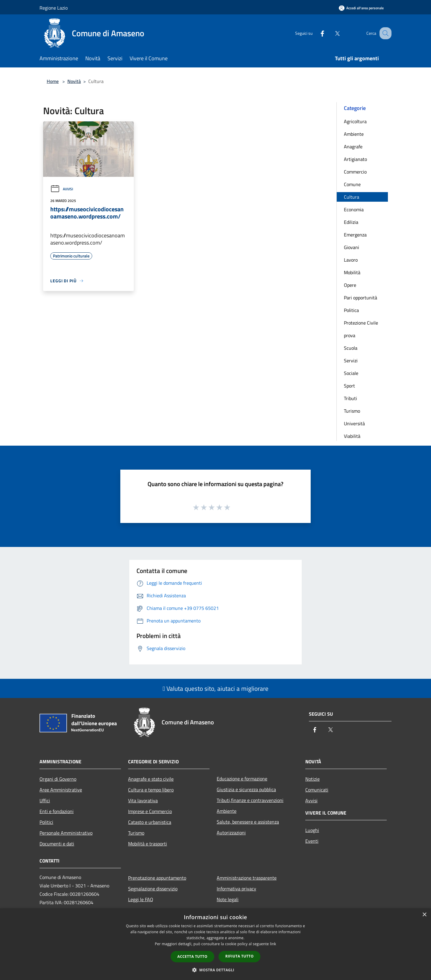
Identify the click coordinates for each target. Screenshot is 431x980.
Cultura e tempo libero (151, 790)
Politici (46, 822)
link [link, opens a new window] (273, 944)
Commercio (355, 172)
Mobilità (352, 272)
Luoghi (312, 830)
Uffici (45, 800)
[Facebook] (316, 33)
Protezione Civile (361, 323)
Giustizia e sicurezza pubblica (246, 789)
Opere (350, 285)
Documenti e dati (57, 844)
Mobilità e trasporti (148, 844)
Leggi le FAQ (141, 899)
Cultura (352, 197)
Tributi (350, 398)
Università (354, 423)
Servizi (351, 361)
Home (53, 81)
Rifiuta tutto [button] (240, 956)
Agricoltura (355, 121)
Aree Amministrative (61, 790)
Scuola (351, 348)
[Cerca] (384, 33)
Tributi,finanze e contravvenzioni (250, 800)
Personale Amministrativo (66, 833)
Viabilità (352, 436)
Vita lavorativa (143, 800)
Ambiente (354, 134)
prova (350, 335)
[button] (215, 970)
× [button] (424, 915)
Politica (351, 310)
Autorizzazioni (231, 833)
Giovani (352, 247)
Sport (349, 386)
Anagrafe (353, 147)
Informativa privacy (236, 889)
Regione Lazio (54, 8)
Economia (354, 209)
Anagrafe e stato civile (151, 779)
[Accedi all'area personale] (361, 8)
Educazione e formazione (242, 779)
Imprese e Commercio (150, 811)
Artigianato (355, 159)
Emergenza (355, 235)
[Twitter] (331, 33)
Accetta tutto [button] (192, 956)
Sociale (351, 373)
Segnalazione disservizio (153, 889)
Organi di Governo (58, 779)
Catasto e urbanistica (150, 822)
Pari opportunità (361, 298)
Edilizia (351, 222)
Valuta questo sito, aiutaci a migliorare (215, 688)
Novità (74, 81)
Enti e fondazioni (57, 811)
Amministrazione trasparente (247, 878)
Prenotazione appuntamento (157, 878)
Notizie (312, 779)
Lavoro (351, 260)
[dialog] (215, 944)
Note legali (228, 899)
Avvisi (62, 189)
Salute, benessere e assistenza (248, 822)
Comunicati (317, 790)
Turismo (352, 411)
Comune (352, 184)
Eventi (312, 841)
